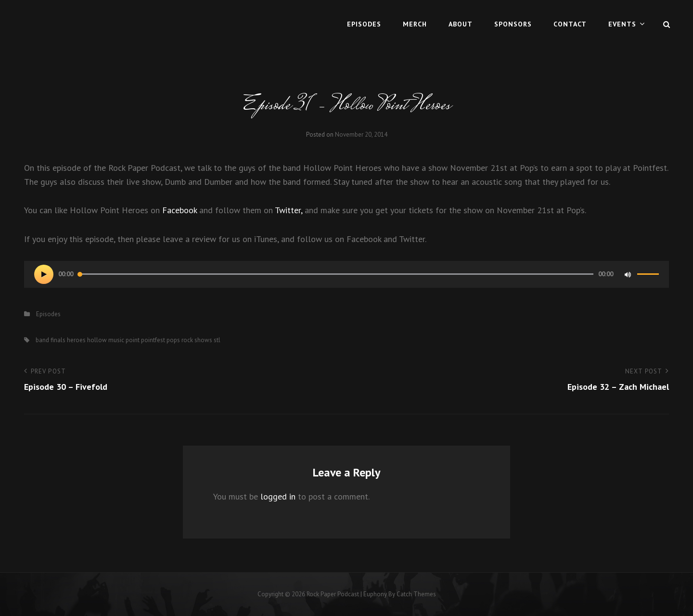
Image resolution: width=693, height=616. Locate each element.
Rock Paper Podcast (333, 594)
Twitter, (289, 210)
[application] (346, 274)
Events (622, 24)
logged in (278, 496)
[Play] (44, 274)
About (461, 24)
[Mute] (628, 274)
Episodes (364, 24)
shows (203, 340)
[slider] (336, 274)
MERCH (415, 24)
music (116, 340)
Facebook (180, 210)
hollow (97, 340)
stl (217, 340)
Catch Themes (416, 594)
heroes (76, 340)
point (133, 340)
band (42, 340)
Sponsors (513, 24)
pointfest (153, 340)
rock (187, 340)
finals (58, 340)
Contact (570, 24)
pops (173, 340)
